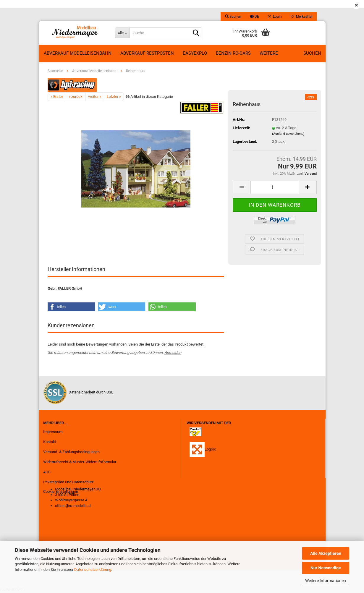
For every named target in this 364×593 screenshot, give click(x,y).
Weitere (269, 53)
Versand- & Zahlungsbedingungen (71, 452)
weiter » (95, 97)
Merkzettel (301, 17)
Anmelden (173, 353)
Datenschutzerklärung (93, 569)
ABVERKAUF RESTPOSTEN (147, 53)
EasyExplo (195, 53)
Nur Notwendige (326, 568)
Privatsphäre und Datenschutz (68, 482)
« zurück (76, 97)
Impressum (53, 432)
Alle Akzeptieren (326, 553)
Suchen (312, 53)
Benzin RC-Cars (233, 53)
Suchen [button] (233, 17)
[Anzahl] (275, 187)
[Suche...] (122, 33)
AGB (47, 472)
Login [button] (275, 17)
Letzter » (114, 97)
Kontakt (50, 442)
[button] (255, 17)
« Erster (57, 97)
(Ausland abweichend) (288, 134)
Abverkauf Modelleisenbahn (78, 53)
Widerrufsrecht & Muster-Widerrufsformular (80, 462)
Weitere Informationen (326, 581)
